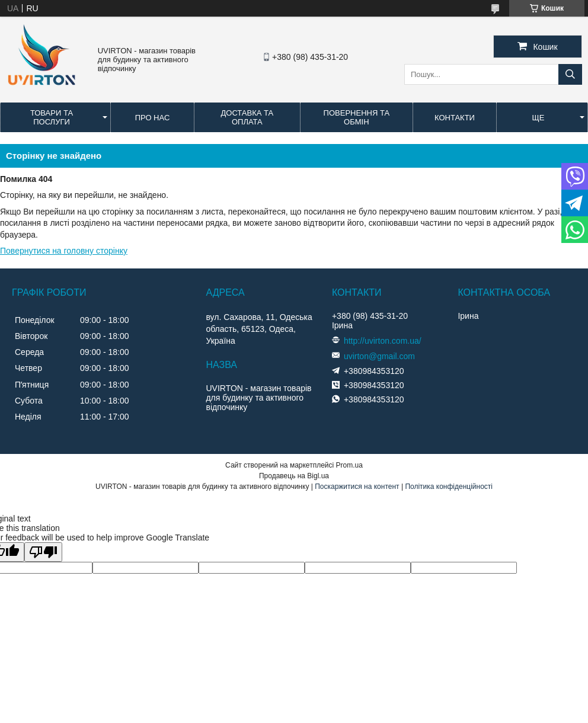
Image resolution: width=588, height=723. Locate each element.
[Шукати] (570, 74)
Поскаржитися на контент (357, 487)
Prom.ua (349, 465)
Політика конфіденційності (449, 487)
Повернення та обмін (357, 117)
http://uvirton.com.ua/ (383, 341)
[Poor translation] (43, 552)
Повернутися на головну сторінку (64, 251)
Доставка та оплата (247, 117)
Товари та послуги (52, 117)
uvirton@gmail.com (379, 356)
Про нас (153, 118)
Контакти (455, 118)
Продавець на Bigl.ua (294, 476)
